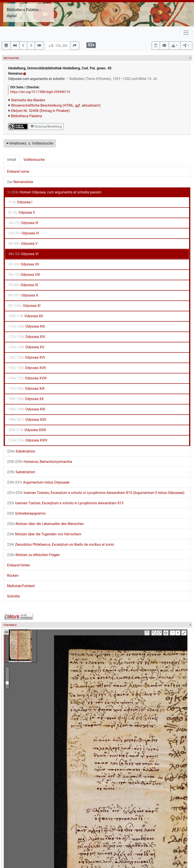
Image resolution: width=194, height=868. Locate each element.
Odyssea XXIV (28, 440)
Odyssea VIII (24, 275)
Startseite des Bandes (28, 100)
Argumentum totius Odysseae (38, 482)
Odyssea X (23, 295)
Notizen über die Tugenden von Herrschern (44, 534)
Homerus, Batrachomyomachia (39, 462)
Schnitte (13, 596)
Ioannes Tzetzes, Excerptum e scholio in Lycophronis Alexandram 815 (65, 503)
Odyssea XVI (26, 357)
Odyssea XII (26, 316)
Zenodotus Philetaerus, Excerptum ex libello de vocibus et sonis (61, 544)
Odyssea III (23, 223)
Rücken (13, 576)
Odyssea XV (26, 347)
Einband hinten (19, 565)
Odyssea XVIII (27, 378)
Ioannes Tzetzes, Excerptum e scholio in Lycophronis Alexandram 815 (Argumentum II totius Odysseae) (96, 493)
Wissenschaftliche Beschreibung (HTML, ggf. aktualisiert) (56, 105)
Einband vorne (18, 172)
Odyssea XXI (27, 409)
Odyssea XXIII (27, 430)
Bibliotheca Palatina (26, 116)
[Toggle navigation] (186, 33)
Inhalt (12, 160)
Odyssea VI (23, 254)
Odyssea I (20, 202)
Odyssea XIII (27, 326)
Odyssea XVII (27, 368)
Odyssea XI (24, 306)
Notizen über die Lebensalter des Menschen (45, 524)
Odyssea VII (24, 264)
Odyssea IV (24, 233)
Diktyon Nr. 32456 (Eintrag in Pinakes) (40, 111)
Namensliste (20, 182)
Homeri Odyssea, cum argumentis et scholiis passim (54, 192)
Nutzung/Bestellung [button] (46, 126)
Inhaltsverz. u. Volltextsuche (30, 143)
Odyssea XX (26, 399)
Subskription (21, 451)
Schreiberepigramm (26, 513)
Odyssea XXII (27, 420)
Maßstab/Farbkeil (21, 586)
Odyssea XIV (27, 337)
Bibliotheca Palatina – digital (24, 13)
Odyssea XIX (26, 389)
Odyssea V (23, 244)
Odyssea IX (23, 285)
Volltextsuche (34, 160)
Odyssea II (22, 212)
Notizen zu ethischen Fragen (33, 555)
